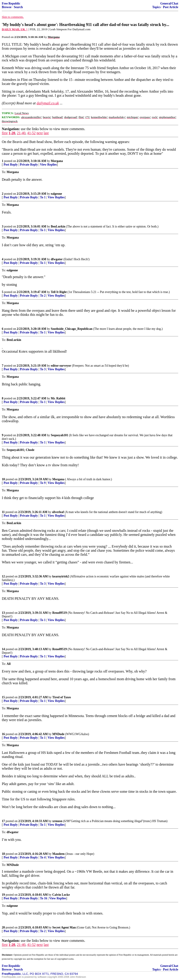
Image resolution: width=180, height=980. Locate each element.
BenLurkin (58, 226)
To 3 (43, 369)
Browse (7, 7)
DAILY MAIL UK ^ (15, 29)
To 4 (43, 857)
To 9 (43, 483)
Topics (156, 7)
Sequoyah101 (60, 435)
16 (3, 734)
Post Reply (11, 165)
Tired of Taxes (62, 697)
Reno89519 (60, 613)
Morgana (57, 161)
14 (3, 649)
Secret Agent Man (64, 927)
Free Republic (11, 4)
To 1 (43, 197)
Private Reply (29, 165)
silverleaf (58, 512)
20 (3, 927)
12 (3, 576)
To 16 (44, 898)
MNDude (58, 734)
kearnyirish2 (61, 576)
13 (3, 613)
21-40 (21, 133)
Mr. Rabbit (58, 398)
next (40, 133)
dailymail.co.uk (48, 103)
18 (3, 854)
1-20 (12, 133)
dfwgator (57, 259)
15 (3, 697)
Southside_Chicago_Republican (72, 329)
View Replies (48, 165)
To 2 (43, 296)
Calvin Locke (61, 895)
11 (3, 512)
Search (18, 7)
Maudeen (58, 854)
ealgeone (56, 194)
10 (3, 479)
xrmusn (57, 821)
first (5, 133)
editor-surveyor (61, 366)
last (46, 133)
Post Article (171, 7)
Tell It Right (59, 292)
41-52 (31, 133)
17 (3, 821)
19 (3, 895)
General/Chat (169, 4)
